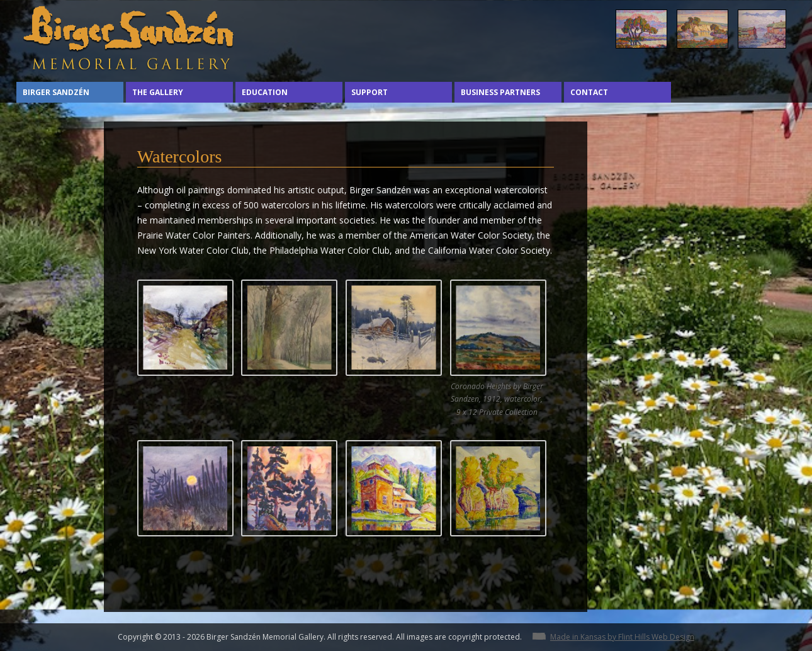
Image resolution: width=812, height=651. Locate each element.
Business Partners (500, 92)
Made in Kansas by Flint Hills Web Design (622, 637)
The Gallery (158, 92)
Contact (589, 92)
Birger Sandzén (56, 92)
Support (369, 92)
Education (265, 92)
